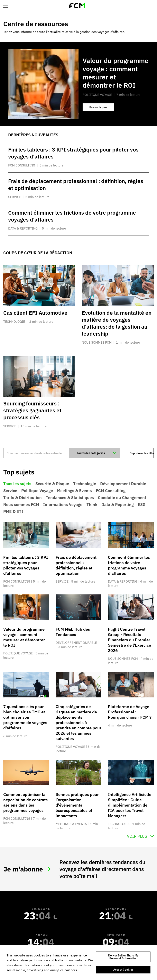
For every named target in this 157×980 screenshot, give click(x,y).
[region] (78, 962)
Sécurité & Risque (52, 484)
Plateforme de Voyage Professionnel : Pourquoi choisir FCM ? (130, 712)
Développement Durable (123, 484)
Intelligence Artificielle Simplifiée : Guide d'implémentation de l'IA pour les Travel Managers (130, 805)
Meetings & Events (74, 491)
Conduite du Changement (122, 498)
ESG (142, 505)
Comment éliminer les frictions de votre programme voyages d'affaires (129, 565)
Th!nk (92, 505)
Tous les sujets (17, 484)
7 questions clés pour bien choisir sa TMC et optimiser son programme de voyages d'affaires (25, 717)
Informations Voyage (63, 505)
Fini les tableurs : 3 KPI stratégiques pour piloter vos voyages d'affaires (26, 565)
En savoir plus (102, 108)
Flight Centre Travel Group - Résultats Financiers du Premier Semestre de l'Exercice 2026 (130, 640)
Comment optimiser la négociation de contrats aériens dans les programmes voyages (25, 802)
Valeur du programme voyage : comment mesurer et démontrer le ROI (24, 637)
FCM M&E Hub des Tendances (73, 632)
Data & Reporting (118, 505)
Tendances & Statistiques (70, 498)
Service (10, 491)
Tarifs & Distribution (22, 498)
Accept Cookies (123, 970)
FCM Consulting (111, 491)
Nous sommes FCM (21, 505)
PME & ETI (13, 512)
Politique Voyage (37, 491)
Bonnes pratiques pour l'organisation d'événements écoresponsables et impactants (77, 805)
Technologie (85, 484)
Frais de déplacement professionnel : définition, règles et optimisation (76, 565)
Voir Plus (137, 836)
